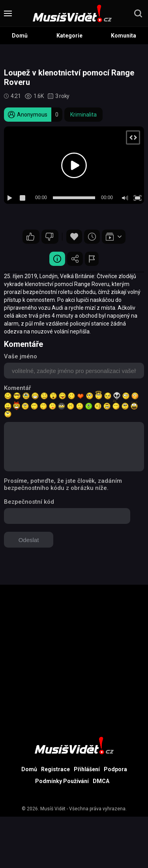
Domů (20, 36)
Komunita (124, 36)
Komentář (17, 388)
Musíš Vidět (53, 809)
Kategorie (69, 36)
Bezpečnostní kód (29, 502)
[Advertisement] (74, 659)
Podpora (115, 769)
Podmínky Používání (62, 781)
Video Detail (57, 259)
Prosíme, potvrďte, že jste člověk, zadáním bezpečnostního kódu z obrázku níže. (63, 484)
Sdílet (75, 259)
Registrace (55, 769)
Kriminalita (83, 115)
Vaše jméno (21, 356)
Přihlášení (87, 769)
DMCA (101, 781)
